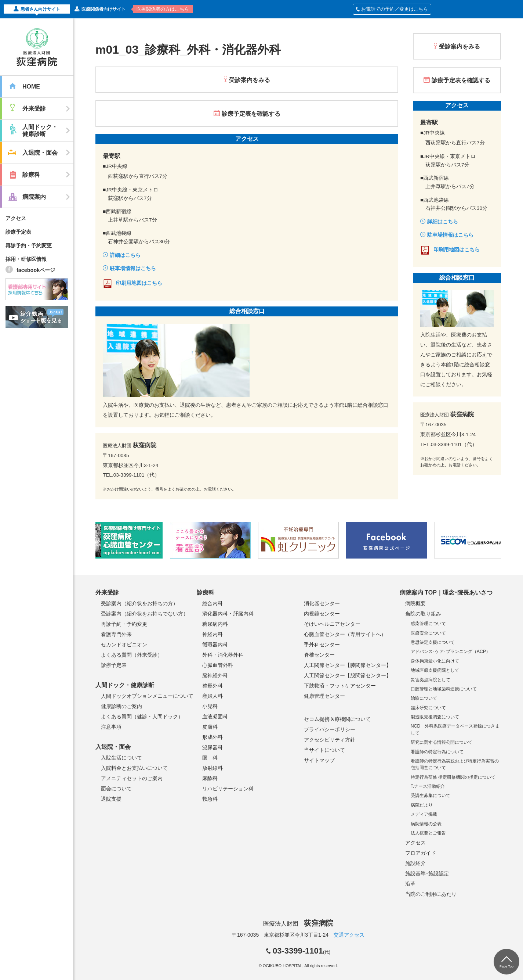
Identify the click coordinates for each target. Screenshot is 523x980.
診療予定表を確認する (251, 114)
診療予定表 (18, 232)
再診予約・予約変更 (29, 245)
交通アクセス (349, 935)
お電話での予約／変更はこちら (392, 9)
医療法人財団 (298, 924)
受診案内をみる (250, 80)
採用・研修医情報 (26, 259)
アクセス (16, 218)
